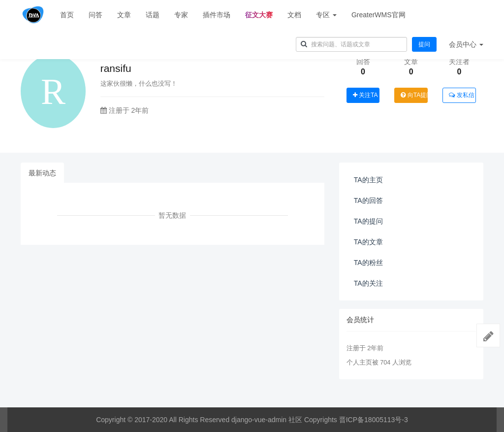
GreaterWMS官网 (378, 15)
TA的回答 (368, 200)
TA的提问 (368, 221)
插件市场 (217, 15)
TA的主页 (368, 180)
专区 (326, 15)
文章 (124, 15)
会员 (466, 44)
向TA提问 (414, 95)
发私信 (461, 95)
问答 (95, 15)
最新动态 (42, 173)
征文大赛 (259, 15)
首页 (67, 15)
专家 (181, 15)
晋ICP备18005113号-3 (374, 420)
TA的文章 (368, 242)
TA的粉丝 (368, 263)
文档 (294, 15)
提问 (424, 44)
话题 (153, 15)
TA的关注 (368, 283)
